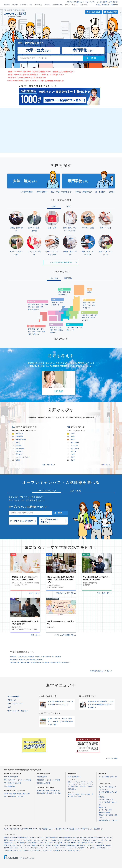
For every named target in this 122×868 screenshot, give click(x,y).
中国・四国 (11, 796)
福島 (93, 305)
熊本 (42, 329)
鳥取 (29, 304)
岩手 (89, 303)
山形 (89, 305)
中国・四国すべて (33, 309)
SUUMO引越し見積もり (104, 845)
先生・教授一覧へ (104, 593)
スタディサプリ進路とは (74, 2)
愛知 (77, 327)
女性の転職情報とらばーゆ (54, 838)
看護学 (73, 437)
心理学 (73, 434)
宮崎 (33, 331)
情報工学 (73, 451)
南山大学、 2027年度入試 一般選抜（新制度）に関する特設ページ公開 (36, 657)
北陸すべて (55, 305)
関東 (15, 794)
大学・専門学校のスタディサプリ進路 (90, 843)
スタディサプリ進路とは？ (107, 787)
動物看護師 (19, 437)
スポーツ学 (74, 445)
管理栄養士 (83, 786)
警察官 (18, 442)
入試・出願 (84, 5)
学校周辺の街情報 (104, 813)
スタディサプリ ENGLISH (23, 829)
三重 (81, 327)
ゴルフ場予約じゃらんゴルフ (13, 850)
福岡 (29, 329)
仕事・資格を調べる (74, 777)
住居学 (79, 796)
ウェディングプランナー (24, 457)
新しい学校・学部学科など (61, 192)
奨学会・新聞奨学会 (83, 192)
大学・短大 (38, 5)
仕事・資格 (24, 5)
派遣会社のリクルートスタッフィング (100, 838)
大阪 (60, 327)
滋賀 (51, 327)
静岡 (72, 327)
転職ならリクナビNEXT (11, 838)
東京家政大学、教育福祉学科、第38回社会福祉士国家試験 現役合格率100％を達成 (40, 663)
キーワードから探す (105, 810)
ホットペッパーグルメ (28, 848)
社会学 (88, 794)
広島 (42, 304)
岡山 (38, 304)
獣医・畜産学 (75, 448)
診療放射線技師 (21, 439)
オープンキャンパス (71, 5)
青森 (85, 303)
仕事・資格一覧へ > (49, 465)
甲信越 (19, 794)
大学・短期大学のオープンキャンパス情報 (17, 780)
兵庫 (51, 330)
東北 (11, 794)
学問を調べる (72, 789)
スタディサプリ (9, 829)
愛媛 (38, 307)
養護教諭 (19, 445)
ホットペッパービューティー (46, 848)
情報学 (73, 457)
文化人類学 (76, 794)
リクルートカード (48, 850)
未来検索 (7, 5)
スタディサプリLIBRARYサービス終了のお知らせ (27, 78)
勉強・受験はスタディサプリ (13, 845)
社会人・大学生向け (103, 5)
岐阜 (68, 327)
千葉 (83, 318)
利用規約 (102, 797)
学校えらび (12, 700)
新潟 (60, 292)
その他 (111, 192)
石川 (58, 302)
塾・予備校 (100, 192)
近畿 (5, 796)
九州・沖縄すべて (33, 334)
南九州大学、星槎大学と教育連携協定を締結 (27, 660)
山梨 (64, 292)
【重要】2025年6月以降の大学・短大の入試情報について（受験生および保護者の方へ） (41, 72)
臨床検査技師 (20, 448)
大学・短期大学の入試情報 (12, 783)
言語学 (83, 794)
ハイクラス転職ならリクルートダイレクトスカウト (41, 843)
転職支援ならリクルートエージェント (32, 838)
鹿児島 (38, 331)
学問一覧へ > (106, 465)
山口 (46, 304)
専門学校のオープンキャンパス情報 (48, 780)
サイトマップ (90, 2)
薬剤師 (18, 460)
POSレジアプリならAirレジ (32, 850)
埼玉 (96, 315)
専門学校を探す (42, 777)
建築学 (73, 439)
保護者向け (115, 5)
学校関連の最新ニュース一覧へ (100, 671)
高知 (42, 307)
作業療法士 (91, 786)
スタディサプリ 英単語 (40, 829)
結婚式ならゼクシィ (39, 845)
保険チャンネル (85, 848)
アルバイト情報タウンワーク (54, 840)
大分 (29, 331)
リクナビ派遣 (82, 838)
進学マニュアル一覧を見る (18, 711)
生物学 (73, 454)
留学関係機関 (41, 192)
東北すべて (87, 308)
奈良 (56, 330)
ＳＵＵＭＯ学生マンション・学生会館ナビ (89, 829)
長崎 (38, 329)
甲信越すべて (63, 295)
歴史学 (73, 460)
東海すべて (70, 330)
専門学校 (47, 5)
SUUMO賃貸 (71, 845)
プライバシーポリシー (106, 800)
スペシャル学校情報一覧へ (65, 635)
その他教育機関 (57, 5)
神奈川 (93, 318)
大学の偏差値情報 (10, 786)
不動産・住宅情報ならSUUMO (56, 845)
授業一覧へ (35, 635)
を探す (39, 50)
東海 (24, 794)
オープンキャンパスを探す (22, 521)
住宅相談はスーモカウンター (86, 845)
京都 (56, 327)
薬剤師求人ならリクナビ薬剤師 (14, 843)
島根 (33, 304)
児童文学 (73, 796)
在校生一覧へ (34, 593)
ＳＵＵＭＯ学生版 (69, 829)
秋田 (85, 305)
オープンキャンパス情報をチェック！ (29, 507)
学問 (31, 5)
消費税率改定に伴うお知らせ (108, 820)
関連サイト (58, 850)
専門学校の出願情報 (43, 783)
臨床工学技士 (74, 786)
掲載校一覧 (102, 807)
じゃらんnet (27, 845)
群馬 (92, 315)
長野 (69, 292)
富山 (53, 302)
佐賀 (33, 329)
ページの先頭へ (113, 758)
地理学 (70, 794)
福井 (62, 302)
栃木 (88, 315)
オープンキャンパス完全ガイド (49, 521)
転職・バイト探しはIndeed (68, 843)
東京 (88, 318)
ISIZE (78, 850)
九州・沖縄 (20, 796)
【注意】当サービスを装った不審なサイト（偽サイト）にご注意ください (36, 75)
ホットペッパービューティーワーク (67, 848)
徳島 (29, 307)
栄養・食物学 (75, 442)
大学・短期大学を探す (11, 777)
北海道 (89, 292)
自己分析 (15, 5)
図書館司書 (19, 434)
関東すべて (85, 320)
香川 (33, 307)
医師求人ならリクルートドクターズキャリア (97, 840)
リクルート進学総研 (55, 829)
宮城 (93, 303)
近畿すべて (53, 333)
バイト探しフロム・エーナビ (34, 840)
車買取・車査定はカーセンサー (14, 840)
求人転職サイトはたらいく (73, 840)
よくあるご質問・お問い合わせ (107, 2)
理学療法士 (19, 454)
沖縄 (43, 331)
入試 (9, 707)
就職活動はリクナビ (70, 838)
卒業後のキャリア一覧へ (66, 593)
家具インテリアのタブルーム (100, 848)
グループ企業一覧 (69, 850)
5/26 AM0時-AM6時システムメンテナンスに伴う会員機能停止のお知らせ (35, 81)
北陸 (28, 794)
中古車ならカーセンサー (12, 848)
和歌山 (61, 330)
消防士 (70, 782)
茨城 (83, 315)
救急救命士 (19, 451)
